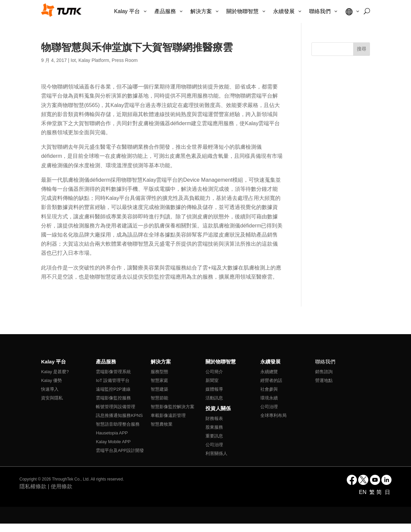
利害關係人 (216, 453)
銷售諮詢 (324, 372)
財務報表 (214, 418)
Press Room (125, 60)
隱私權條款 (33, 486)
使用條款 (62, 486)
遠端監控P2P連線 (113, 389)
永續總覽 (269, 372)
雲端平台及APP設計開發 (120, 450)
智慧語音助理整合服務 (118, 424)
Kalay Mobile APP (113, 442)
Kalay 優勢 (51, 380)
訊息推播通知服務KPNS (119, 415)
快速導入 (50, 389)
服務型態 (159, 372)
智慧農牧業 (162, 424)
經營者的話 (271, 380)
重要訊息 (214, 436)
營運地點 (324, 380)
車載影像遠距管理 (168, 415)
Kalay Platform (94, 60)
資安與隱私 (52, 398)
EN (363, 492)
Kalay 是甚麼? (55, 372)
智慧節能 (159, 398)
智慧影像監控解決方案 (173, 407)
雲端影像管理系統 (113, 372)
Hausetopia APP (112, 433)
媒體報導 (214, 389)
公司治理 (214, 445)
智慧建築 (159, 389)
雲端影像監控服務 (113, 398)
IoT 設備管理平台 (113, 380)
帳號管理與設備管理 (116, 407)
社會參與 (269, 389)
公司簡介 (214, 372)
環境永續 (269, 398)
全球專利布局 (273, 415)
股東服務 (214, 427)
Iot (73, 60)
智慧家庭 (159, 380)
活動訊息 (214, 398)
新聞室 (212, 380)
